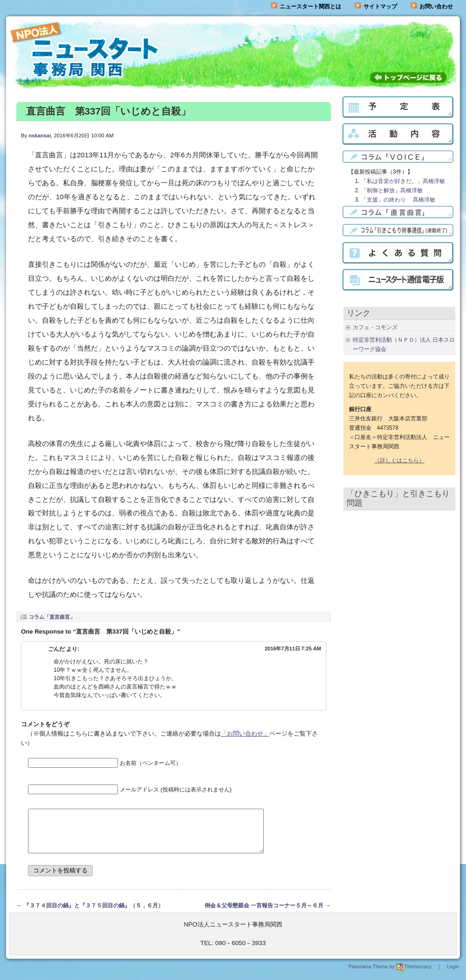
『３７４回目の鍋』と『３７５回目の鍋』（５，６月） (94, 914)
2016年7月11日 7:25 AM (293, 649)
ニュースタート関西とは (306, 7)
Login (453, 975)
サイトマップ (376, 7)
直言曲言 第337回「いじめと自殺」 (108, 111)
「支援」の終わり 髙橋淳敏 (398, 200)
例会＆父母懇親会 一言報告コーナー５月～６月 (264, 914)
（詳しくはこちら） (399, 460)
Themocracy (414, 975)
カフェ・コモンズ (375, 327)
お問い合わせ (436, 7)
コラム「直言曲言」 (52, 617)
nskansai (40, 135)
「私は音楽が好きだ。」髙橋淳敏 (403, 181)
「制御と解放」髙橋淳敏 (392, 190)
